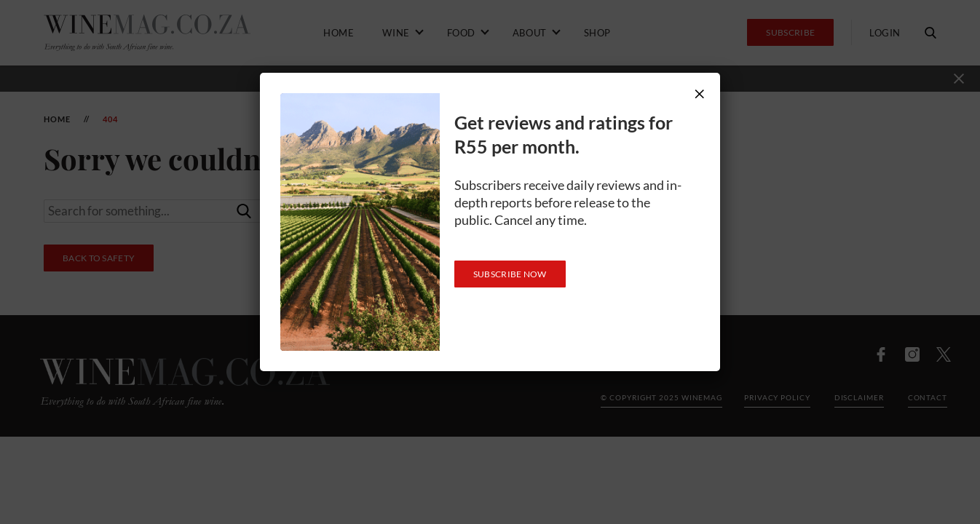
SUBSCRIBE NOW (510, 274)
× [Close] (699, 94)
